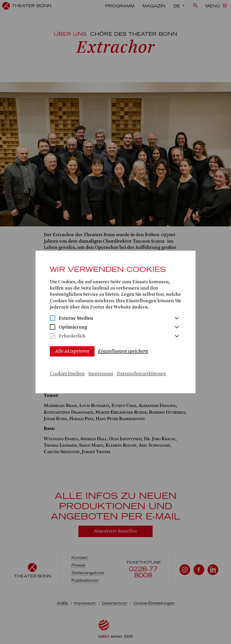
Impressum (101, 374)
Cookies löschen (67, 374)
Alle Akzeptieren (72, 351)
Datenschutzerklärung (141, 374)
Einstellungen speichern (123, 351)
